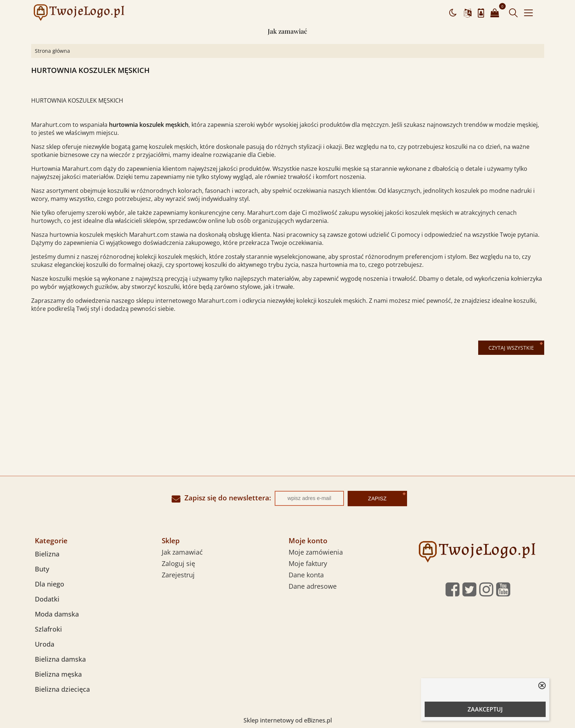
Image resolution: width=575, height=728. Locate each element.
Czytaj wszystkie (511, 348)
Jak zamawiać (287, 31)
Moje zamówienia (316, 552)
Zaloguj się (178, 563)
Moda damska (57, 614)
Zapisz (377, 499)
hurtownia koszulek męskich (149, 125)
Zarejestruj (178, 575)
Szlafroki (48, 629)
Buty (42, 569)
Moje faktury (308, 563)
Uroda (45, 644)
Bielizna (47, 554)
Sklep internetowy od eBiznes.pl (288, 720)
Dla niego (50, 584)
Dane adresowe (313, 586)
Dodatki (47, 599)
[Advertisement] (287, 421)
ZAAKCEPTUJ (485, 709)
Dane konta (306, 575)
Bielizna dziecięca (62, 689)
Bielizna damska (60, 659)
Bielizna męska (58, 674)
